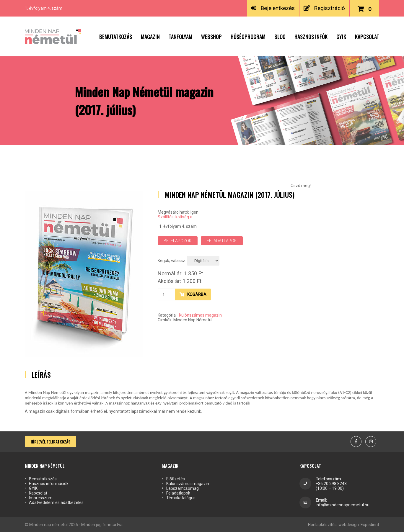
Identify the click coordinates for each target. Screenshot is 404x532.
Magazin (150, 37)
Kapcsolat (367, 37)
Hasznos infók (311, 37)
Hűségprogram (248, 37)
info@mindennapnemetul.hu (343, 505)
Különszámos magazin (200, 315)
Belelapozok (178, 241)
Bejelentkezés (273, 8)
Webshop (211, 37)
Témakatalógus (181, 498)
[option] (84, 274)
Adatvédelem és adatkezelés (56, 502)
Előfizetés (176, 479)
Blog (280, 37)
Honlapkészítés (322, 525)
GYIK (341, 37)
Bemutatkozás (116, 37)
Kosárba (193, 294)
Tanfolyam (180, 37)
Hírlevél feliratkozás (50, 442)
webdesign (349, 525)
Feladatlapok (222, 241)
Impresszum (41, 498)
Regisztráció (324, 8)
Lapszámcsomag (183, 488)
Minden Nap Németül (193, 320)
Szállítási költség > (175, 217)
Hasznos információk (49, 484)
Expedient (370, 525)
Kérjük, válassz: (172, 261)
